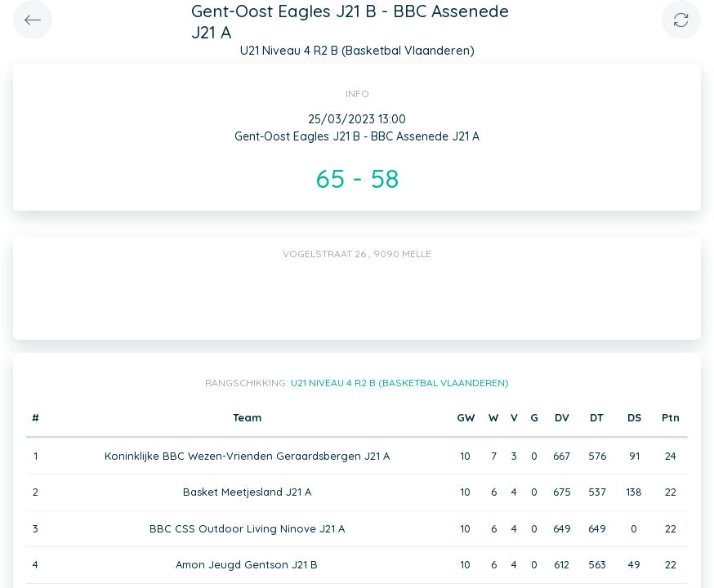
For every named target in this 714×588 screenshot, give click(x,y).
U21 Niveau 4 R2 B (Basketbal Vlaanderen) (400, 383)
